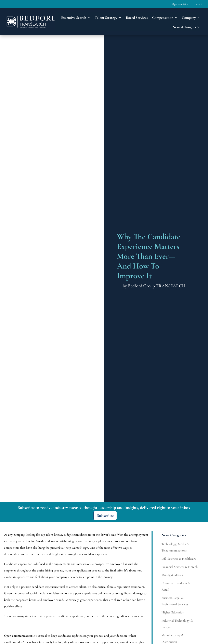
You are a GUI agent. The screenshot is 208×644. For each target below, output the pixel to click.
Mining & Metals (172, 575)
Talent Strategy (106, 18)
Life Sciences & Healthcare (179, 559)
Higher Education (173, 612)
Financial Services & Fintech (180, 567)
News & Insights (184, 27)
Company (189, 18)
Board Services (137, 18)
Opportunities (180, 4)
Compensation (163, 18)
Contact (197, 4)
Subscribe (105, 515)
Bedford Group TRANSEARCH (157, 286)
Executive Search (74, 18)
